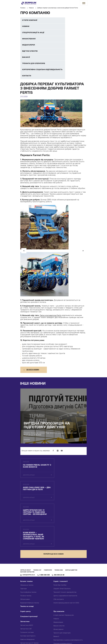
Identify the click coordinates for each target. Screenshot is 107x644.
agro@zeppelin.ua (29, 532)
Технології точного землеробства (65, 549)
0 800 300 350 (45, 532)
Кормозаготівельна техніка (30, 560)
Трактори (24, 546)
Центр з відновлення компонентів (65, 553)
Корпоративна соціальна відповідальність (68, 597)
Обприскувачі (25, 556)
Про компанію (59, 569)
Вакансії (56, 594)
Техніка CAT (37, 527)
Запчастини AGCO (27, 582)
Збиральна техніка (27, 542)
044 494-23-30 (59, 532)
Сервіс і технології (61, 539)
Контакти (57, 606)
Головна (23, 8)
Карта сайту (58, 611)
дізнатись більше (29, 477)
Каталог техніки (26, 539)
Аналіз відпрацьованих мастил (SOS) (66, 560)
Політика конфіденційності (63, 601)
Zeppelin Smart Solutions (62, 546)
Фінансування (58, 587)
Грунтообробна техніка (28, 549)
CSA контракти (59, 556)
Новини (31, 8)
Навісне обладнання (27, 597)
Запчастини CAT (26, 586)
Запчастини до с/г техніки (29, 600)
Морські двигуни (71, 527)
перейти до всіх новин (53, 511)
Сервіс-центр (25, 569)
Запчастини (25, 579)
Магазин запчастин (27, 529)
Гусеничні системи (27, 590)
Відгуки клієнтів (59, 583)
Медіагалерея (58, 579)
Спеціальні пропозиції (29, 574)
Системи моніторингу (28, 593)
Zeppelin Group (26, 527)
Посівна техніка (26, 553)
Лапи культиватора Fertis (51, 317)
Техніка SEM (59, 527)
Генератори (48, 527)
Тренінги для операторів (62, 590)
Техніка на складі (27, 564)
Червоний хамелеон (75, 634)
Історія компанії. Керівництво (64, 572)
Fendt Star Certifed (60, 542)
